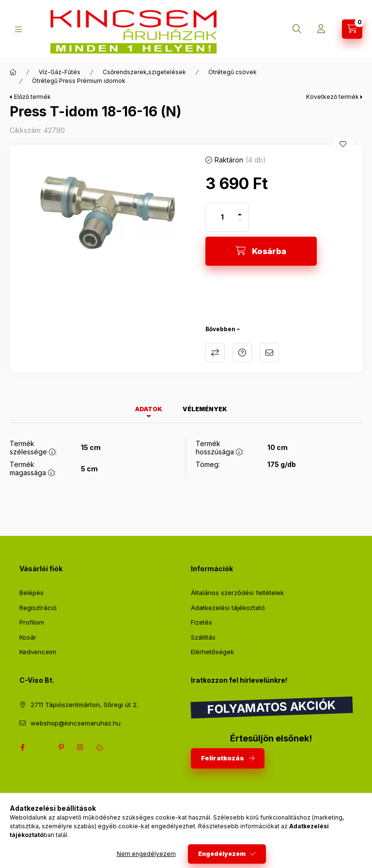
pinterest (61, 747)
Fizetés (201, 622)
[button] (103, 208)
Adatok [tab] (149, 409)
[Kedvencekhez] (343, 144)
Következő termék (333, 97)
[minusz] (240, 224)
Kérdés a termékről (242, 353)
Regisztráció (38, 608)
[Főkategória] (13, 72)
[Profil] (321, 29)
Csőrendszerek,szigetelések (144, 72)
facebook (22, 747)
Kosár (28, 637)
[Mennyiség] (222, 217)
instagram (80, 747)
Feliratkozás (223, 758)
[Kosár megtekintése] (352, 29)
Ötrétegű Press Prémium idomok (79, 81)
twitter (42, 747)
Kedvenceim (38, 652)
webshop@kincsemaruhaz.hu (76, 723)
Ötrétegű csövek (232, 72)
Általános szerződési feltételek (237, 593)
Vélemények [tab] (205, 409)
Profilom (32, 622)
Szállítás (203, 637)
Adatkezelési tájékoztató (228, 608)
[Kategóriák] (18, 29)
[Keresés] (297, 29)
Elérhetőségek (212, 652)
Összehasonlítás (215, 353)
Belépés (31, 593)
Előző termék (32, 97)
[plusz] (240, 210)
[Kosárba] (261, 251)
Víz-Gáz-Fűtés (60, 72)
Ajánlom (269, 353)
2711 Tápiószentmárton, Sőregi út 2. (84, 705)
